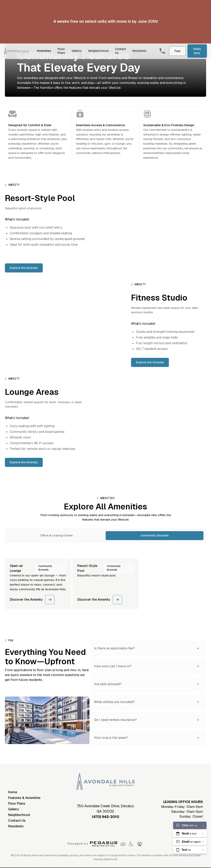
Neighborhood (98, 51)
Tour (177, 51)
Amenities (44, 51)
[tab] (57, 540)
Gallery (77, 51)
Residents (139, 51)
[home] (16, 51)
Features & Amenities (24, 798)
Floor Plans (61, 51)
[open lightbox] (47, 724)
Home (13, 792)
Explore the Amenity (24, 272)
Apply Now (197, 51)
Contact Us (120, 51)
